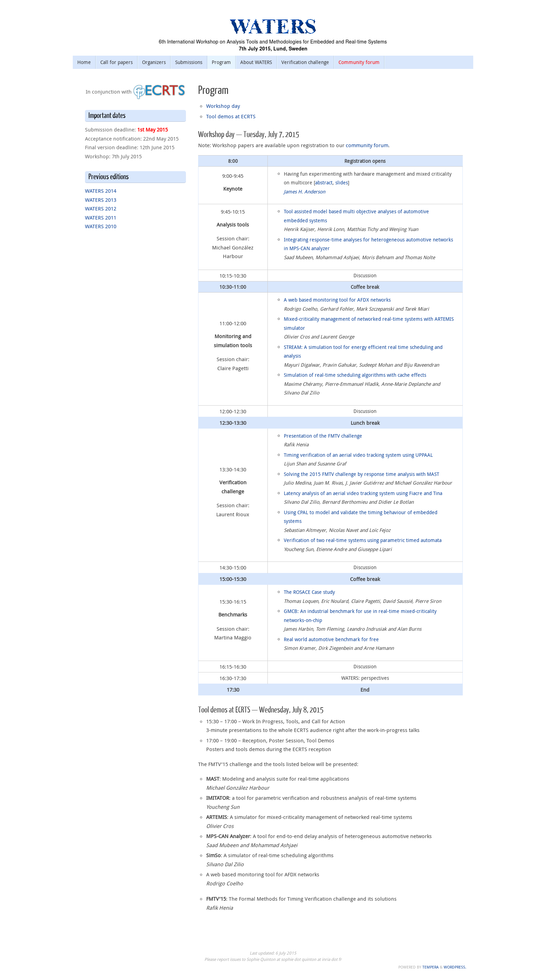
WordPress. (455, 967)
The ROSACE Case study (309, 592)
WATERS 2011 (101, 217)
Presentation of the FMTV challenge (323, 436)
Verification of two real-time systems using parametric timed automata (363, 540)
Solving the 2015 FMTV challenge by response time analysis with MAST (361, 474)
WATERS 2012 (101, 208)
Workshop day (223, 106)
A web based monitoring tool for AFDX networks (337, 300)
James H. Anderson (305, 192)
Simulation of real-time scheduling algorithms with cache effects (355, 375)
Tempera (431, 967)
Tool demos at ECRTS (231, 116)
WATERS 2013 (101, 200)
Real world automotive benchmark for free (331, 639)
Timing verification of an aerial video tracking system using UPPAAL (358, 455)
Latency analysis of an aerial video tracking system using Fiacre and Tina (363, 493)
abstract (324, 182)
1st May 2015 (153, 129)
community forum (367, 145)
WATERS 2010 (101, 226)
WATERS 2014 (101, 191)
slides (342, 182)
